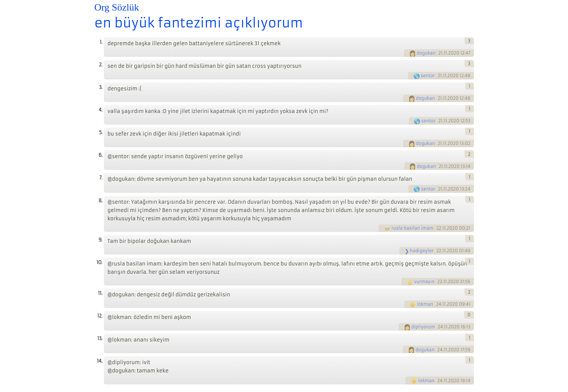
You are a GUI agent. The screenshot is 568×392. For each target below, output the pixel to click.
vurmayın (424, 282)
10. (99, 262)
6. (101, 155)
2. (101, 65)
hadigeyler (422, 251)
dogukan (426, 53)
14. (99, 361)
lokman (425, 304)
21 (441, 53)
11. (100, 293)
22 (439, 228)
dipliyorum (423, 327)
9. (101, 240)
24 (439, 304)
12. (100, 316)
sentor (428, 76)
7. (101, 178)
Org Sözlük (117, 7)
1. (101, 42)
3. (101, 87)
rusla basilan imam (412, 228)
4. (101, 110)
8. (101, 201)
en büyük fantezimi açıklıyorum (199, 23)
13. (100, 338)
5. (101, 132)
